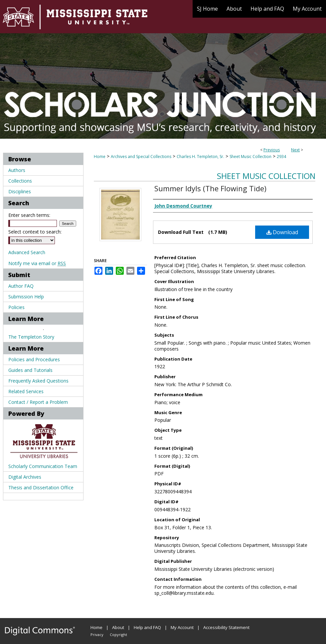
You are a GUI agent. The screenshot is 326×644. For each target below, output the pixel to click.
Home (100, 157)
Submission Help (26, 297)
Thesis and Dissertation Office (41, 487)
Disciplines (20, 191)
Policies (16, 307)
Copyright (118, 635)
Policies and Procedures (34, 359)
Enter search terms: (29, 215)
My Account (182, 627)
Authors (17, 170)
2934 (281, 157)
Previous (272, 150)
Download (282, 232)
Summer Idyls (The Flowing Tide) (210, 188)
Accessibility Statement (226, 627)
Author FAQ (21, 286)
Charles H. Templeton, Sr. (200, 157)
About (118, 627)
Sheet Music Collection (250, 157)
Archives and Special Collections (141, 157)
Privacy (97, 635)
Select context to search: (35, 232)
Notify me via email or (37, 263)
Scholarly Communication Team (43, 466)
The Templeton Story (31, 337)
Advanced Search (27, 252)
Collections (20, 181)
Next (295, 150)
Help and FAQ (147, 627)
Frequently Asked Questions (38, 381)
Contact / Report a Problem (38, 402)
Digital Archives (25, 477)
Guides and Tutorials (30, 370)
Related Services (26, 391)
